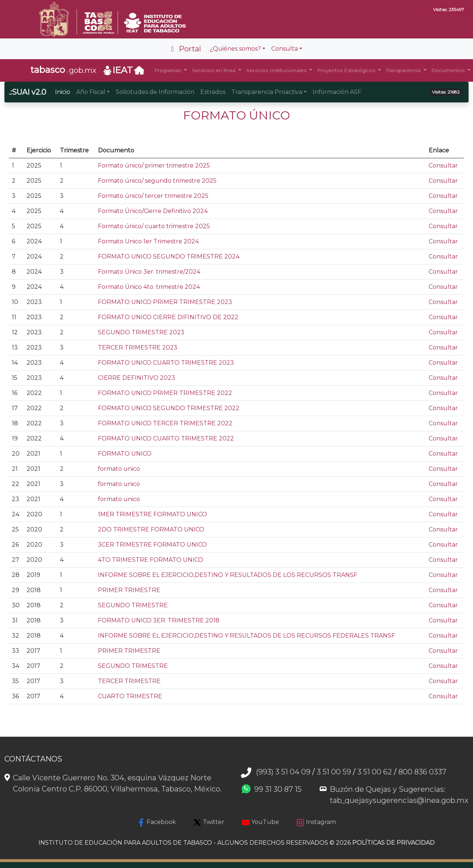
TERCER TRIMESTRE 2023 (138, 347)
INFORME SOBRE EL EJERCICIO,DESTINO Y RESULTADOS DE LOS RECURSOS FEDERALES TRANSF (246, 636)
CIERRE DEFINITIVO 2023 (137, 378)
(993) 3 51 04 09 (283, 772)
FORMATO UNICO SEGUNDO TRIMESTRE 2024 (169, 256)
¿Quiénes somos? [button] (235, 49)
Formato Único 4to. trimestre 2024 (149, 287)
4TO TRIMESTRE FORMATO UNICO (151, 560)
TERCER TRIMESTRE (129, 681)
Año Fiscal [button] (91, 92)
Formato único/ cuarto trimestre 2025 (154, 226)
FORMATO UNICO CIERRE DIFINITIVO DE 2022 (168, 317)
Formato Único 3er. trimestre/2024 (149, 272)
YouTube (260, 823)
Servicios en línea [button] (214, 70)
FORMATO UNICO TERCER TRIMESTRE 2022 (165, 423)
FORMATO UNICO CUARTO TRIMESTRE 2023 (166, 363)
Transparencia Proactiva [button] (267, 92)
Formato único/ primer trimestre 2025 (154, 166)
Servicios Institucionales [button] (277, 70)
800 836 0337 (422, 772)
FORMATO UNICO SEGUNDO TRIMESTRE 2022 (169, 408)
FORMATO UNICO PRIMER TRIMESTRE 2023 (165, 302)
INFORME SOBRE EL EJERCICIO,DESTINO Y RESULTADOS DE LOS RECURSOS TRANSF (228, 575)
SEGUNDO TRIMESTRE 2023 (141, 332)
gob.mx (63, 70)
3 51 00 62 (375, 772)
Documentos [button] (449, 70)
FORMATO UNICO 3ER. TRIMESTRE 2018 (159, 620)
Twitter (209, 823)
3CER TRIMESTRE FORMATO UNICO (152, 545)
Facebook (156, 823)
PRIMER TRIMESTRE (129, 590)
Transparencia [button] (404, 70)
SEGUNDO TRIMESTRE (133, 605)
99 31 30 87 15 (278, 789)
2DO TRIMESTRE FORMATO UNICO (151, 529)
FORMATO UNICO (125, 454)
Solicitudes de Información (155, 92)
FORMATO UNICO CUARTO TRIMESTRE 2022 (166, 438)
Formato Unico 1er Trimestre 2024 (148, 241)
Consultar (443, 166)
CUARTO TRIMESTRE (130, 696)
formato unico (119, 469)
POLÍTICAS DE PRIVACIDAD (393, 843)
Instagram (316, 823)
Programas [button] (168, 70)
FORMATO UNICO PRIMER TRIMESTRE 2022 (165, 393)
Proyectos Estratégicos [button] (347, 70)
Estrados (213, 92)
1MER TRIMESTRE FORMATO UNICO (152, 514)
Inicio (63, 92)
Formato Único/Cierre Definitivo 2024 (153, 211)
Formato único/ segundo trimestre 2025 (157, 181)
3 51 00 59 (334, 772)
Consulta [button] (285, 49)
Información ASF (337, 92)
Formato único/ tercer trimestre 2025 (153, 196)
